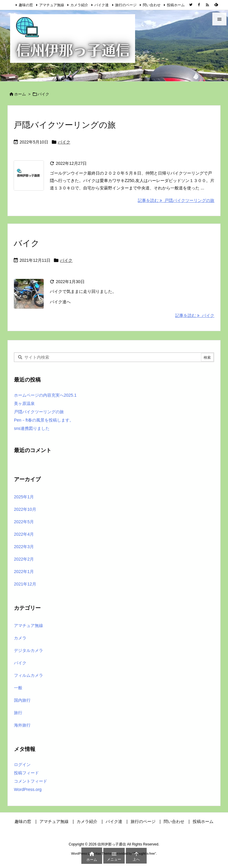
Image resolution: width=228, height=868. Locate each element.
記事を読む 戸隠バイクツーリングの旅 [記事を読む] (176, 200)
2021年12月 (25, 584)
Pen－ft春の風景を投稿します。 (44, 420)
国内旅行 (22, 700)
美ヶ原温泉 (24, 403)
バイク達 (102, 5)
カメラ (20, 638)
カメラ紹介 (79, 5)
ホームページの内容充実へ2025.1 (45, 395)
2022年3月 (24, 547)
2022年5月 (24, 522)
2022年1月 (24, 572)
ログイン (22, 765)
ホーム (20, 94)
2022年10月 (25, 509)
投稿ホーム (176, 5)
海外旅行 (22, 725)
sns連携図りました (32, 428)
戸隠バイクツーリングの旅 (65, 125)
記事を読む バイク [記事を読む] (195, 315)
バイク (64, 142)
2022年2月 (24, 559)
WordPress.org (28, 789)
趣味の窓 (26, 5)
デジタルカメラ (28, 650)
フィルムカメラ (28, 675)
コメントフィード (31, 781)
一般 (18, 688)
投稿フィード (26, 773)
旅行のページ (126, 5)
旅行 (18, 713)
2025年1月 (24, 497)
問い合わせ (152, 5)
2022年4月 (24, 534)
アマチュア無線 (52, 5)
